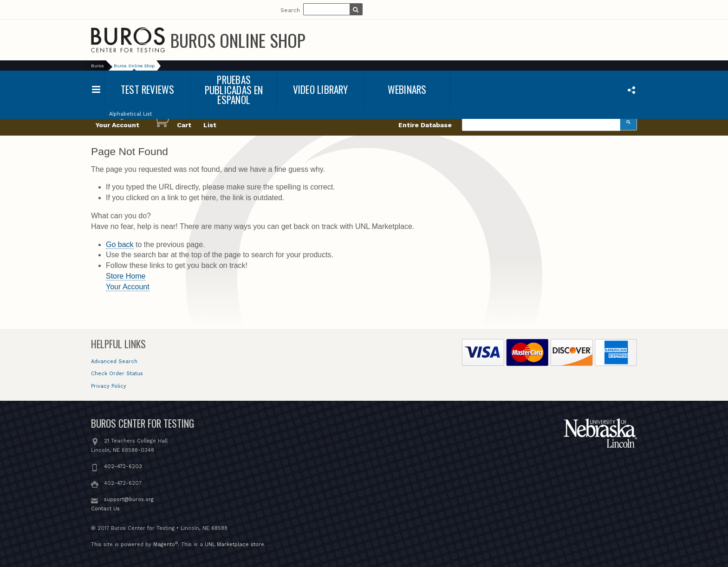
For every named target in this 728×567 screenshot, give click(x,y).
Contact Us (105, 509)
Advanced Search (114, 362)
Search (290, 10)
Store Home (126, 276)
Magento (164, 544)
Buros (97, 66)
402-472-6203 (123, 466)
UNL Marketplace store (234, 544)
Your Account (128, 287)
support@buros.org (129, 499)
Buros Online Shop (238, 40)
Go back (120, 244)
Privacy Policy (109, 386)
